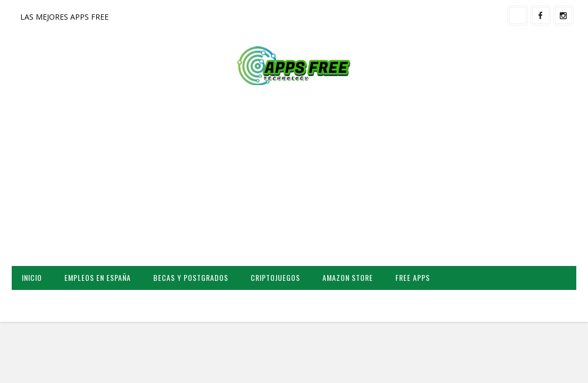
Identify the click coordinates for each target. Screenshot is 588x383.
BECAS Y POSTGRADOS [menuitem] (191, 277)
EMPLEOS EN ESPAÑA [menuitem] (98, 277)
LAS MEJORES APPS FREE (64, 17)
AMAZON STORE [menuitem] (348, 277)
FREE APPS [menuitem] (413, 277)
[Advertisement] (294, 181)
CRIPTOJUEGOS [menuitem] (275, 277)
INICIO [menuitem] (32, 277)
